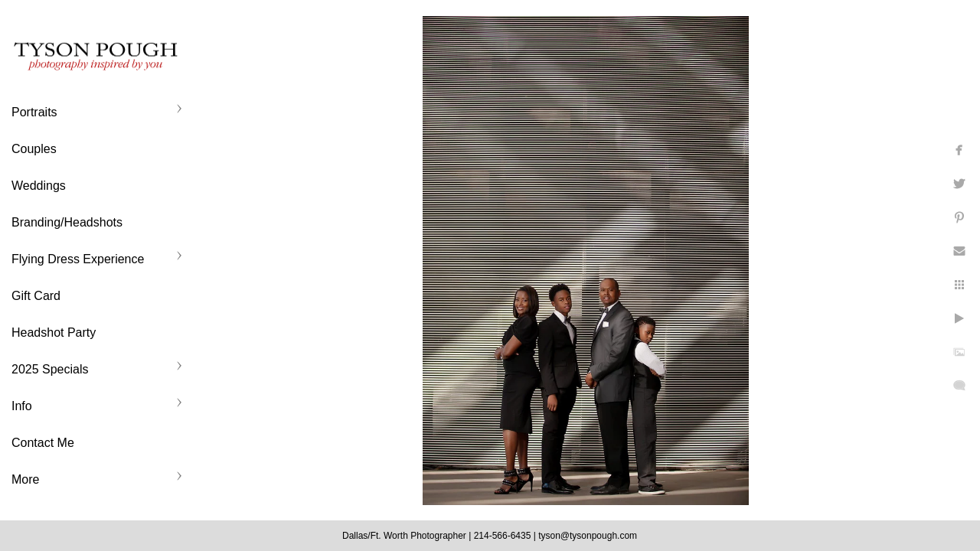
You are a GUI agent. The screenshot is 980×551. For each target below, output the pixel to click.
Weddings (39, 186)
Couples (34, 149)
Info (22, 406)
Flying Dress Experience (78, 259)
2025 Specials (50, 369)
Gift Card (36, 296)
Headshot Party (54, 333)
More (25, 479)
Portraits (34, 112)
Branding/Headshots (67, 222)
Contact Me (43, 443)
